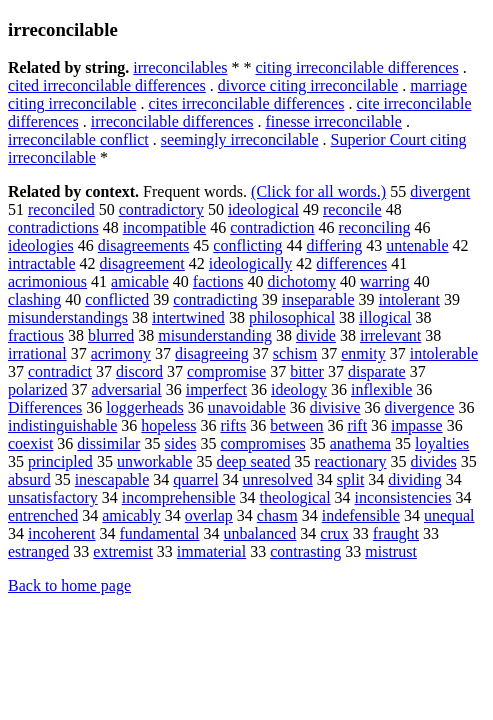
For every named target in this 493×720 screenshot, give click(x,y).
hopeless (168, 425)
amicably (131, 515)
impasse (417, 425)
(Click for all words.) (318, 191)
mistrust (391, 551)
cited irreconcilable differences (107, 85)
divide (316, 335)
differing (335, 245)
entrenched (43, 515)
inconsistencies (403, 497)
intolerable (444, 353)
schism (295, 353)
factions (218, 281)
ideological (263, 209)
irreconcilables (180, 67)
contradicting (215, 299)
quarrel (195, 479)
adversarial (127, 389)
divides (434, 461)
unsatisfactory (53, 497)
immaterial (211, 551)
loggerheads (144, 407)
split (351, 479)
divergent (440, 191)
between (296, 425)
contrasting (305, 551)
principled (60, 461)
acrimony (121, 353)
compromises (262, 443)
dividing (414, 479)
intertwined (188, 317)
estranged (38, 551)
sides (180, 443)
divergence (420, 407)
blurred (111, 335)
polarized (38, 389)
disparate (377, 371)
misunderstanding (215, 335)
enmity (363, 353)
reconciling (375, 227)
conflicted (117, 299)
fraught (396, 533)
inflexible (381, 389)
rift (358, 425)
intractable (42, 263)
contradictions (53, 227)
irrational (37, 353)
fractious (36, 335)
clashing (34, 299)
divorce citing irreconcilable (308, 85)
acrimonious (47, 281)
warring (385, 281)
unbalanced (260, 533)
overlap (209, 515)
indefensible (361, 515)
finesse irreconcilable (334, 121)
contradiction (272, 227)
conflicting (247, 245)
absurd (29, 479)
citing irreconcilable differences (357, 67)
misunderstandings (68, 317)
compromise (226, 371)
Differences (45, 407)
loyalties (442, 443)
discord (139, 371)
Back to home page (69, 585)
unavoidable (247, 407)
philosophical (292, 317)
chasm (277, 515)
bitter (307, 371)
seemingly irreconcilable (240, 139)
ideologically (251, 263)
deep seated (253, 461)
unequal (449, 515)
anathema (360, 443)
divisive (335, 407)
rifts (233, 425)
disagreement (142, 263)
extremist (123, 551)
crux (334, 533)
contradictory (161, 209)
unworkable (155, 461)
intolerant (409, 299)
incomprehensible (179, 497)
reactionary (351, 461)
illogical (385, 317)
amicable (140, 281)
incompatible (165, 227)
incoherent (62, 533)
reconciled (61, 209)
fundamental (160, 533)
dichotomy (302, 281)
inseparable (318, 299)
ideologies (41, 245)
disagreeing (212, 353)
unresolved (278, 479)
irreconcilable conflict (78, 139)
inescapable (112, 479)
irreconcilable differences (172, 121)
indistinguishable (62, 425)
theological (295, 497)
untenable (417, 245)
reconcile (352, 209)
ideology (299, 389)
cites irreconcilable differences (246, 103)
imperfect (216, 389)
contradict (60, 371)
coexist (30, 443)
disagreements (144, 245)
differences (351, 263)
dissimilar (108, 443)
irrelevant (390, 335)
